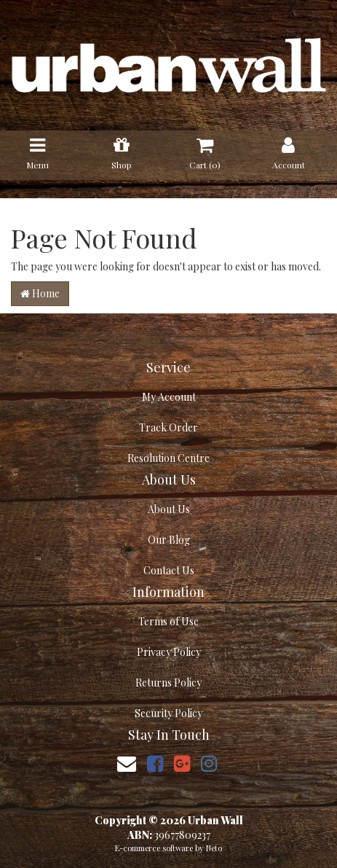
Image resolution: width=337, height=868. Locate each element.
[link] (155, 763)
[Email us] (127, 763)
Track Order (168, 427)
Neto (214, 848)
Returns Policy (168, 683)
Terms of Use (168, 621)
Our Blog (169, 540)
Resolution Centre (168, 458)
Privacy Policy (169, 652)
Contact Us (169, 570)
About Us (169, 509)
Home (40, 293)
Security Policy (168, 713)
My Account (169, 397)
